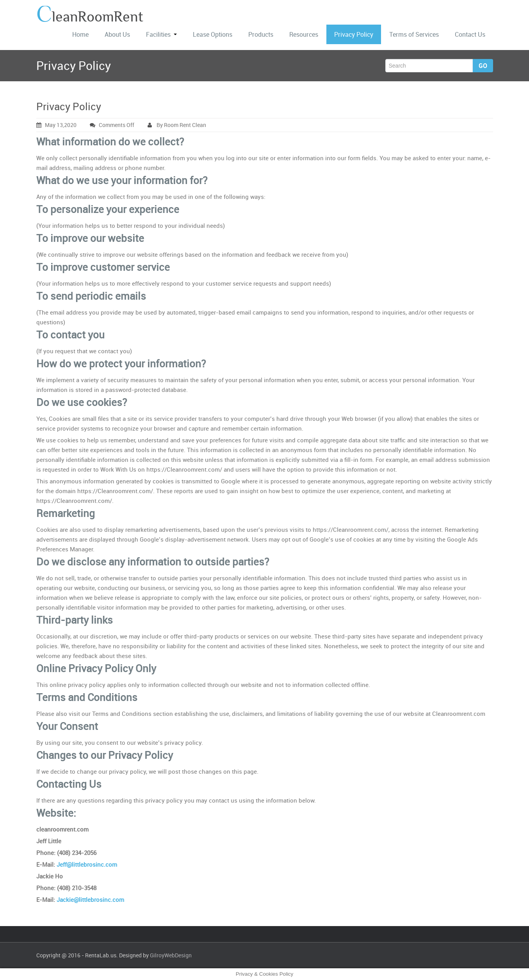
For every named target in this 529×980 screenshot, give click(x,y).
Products (261, 34)
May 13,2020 (56, 125)
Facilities (161, 34)
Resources (304, 34)
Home (80, 34)
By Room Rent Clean (177, 125)
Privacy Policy (354, 34)
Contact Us (470, 34)
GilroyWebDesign (171, 955)
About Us (117, 34)
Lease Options (213, 34)
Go (483, 66)
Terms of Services (414, 34)
